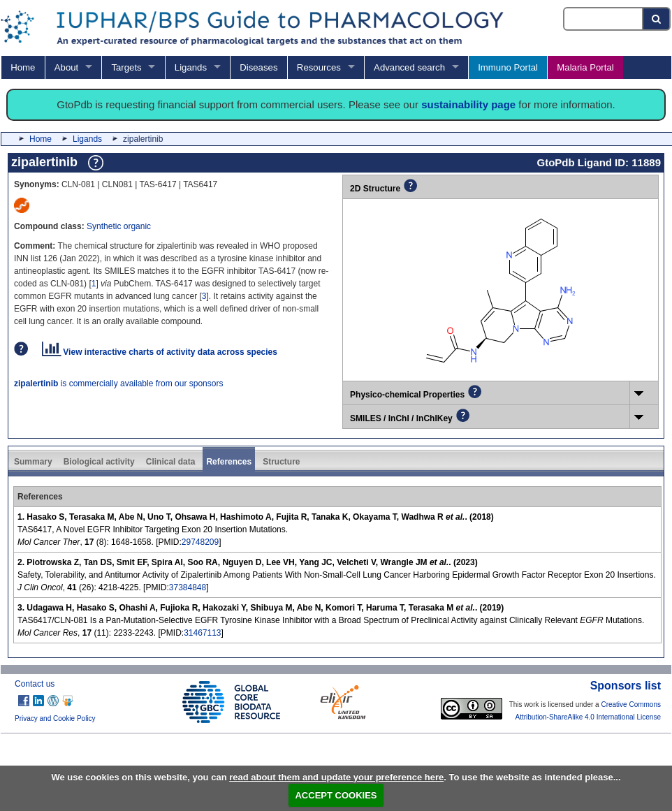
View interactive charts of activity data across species (160, 352)
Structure (281, 462)
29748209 (200, 542)
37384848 (188, 587)
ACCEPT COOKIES (336, 795)
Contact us (35, 684)
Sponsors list (626, 686)
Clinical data (171, 462)
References (229, 462)
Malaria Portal (585, 67)
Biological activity (99, 462)
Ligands (191, 67)
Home (23, 67)
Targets (126, 67)
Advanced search (409, 67)
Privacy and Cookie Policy (55, 718)
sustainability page (468, 104)
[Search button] (657, 19)
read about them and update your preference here (336, 777)
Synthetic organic (119, 226)
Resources (319, 67)
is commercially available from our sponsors (118, 383)
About (66, 67)
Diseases (258, 67)
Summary (33, 462)
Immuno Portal (508, 67)
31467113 (202, 633)
